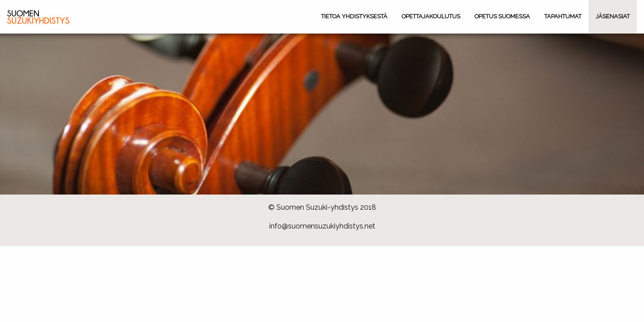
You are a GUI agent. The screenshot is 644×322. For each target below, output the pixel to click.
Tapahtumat (563, 16)
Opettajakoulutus (431, 16)
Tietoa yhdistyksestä (354, 16)
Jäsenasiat (613, 16)
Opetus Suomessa (502, 16)
